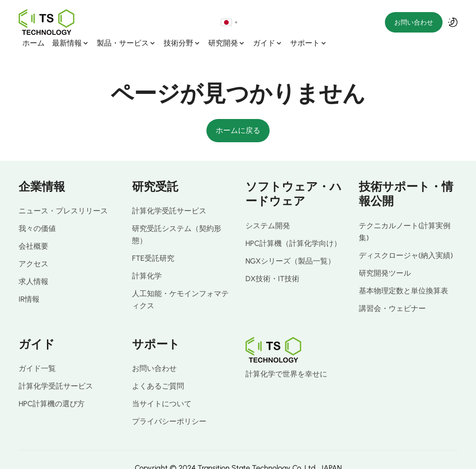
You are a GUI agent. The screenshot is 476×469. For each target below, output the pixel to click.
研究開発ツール (385, 256)
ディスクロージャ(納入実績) (406, 239)
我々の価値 (37, 212)
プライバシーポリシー (169, 405)
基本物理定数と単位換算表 (403, 274)
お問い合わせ (414, 22)
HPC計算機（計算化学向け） (293, 227)
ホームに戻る (238, 114)
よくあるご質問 (158, 369)
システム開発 (268, 209)
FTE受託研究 (153, 241)
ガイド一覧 (37, 352)
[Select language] (374, 22)
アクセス (33, 247)
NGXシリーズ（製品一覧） (290, 244)
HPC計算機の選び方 (52, 387)
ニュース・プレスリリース (63, 194)
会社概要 (33, 229)
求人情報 (33, 265)
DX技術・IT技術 (272, 262)
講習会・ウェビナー (392, 292)
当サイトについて (162, 387)
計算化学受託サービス (169, 194)
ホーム (90, 22)
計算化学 (147, 259)
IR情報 (29, 282)
